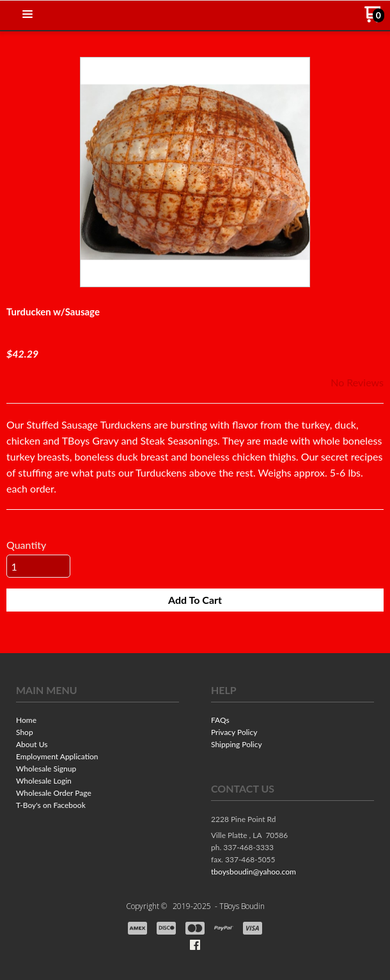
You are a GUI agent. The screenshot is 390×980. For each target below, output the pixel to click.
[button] (27, 15)
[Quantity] (38, 566)
